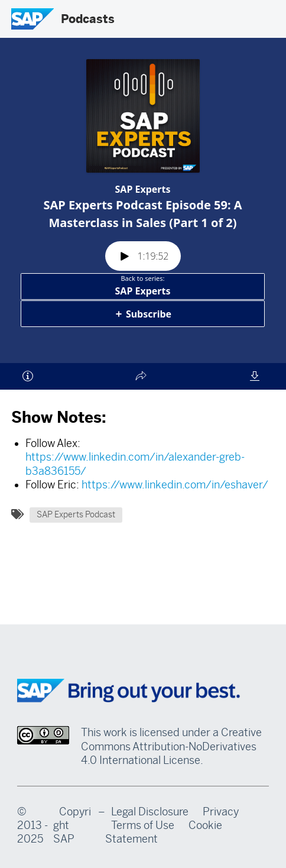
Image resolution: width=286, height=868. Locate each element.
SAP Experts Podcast (76, 515)
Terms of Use (143, 825)
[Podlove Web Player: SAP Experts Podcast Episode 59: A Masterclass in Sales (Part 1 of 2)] (143, 222)
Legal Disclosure (150, 812)
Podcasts (88, 19)
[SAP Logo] (32, 19)
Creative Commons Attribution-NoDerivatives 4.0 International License (171, 746)
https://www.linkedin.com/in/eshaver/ (175, 485)
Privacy (221, 812)
